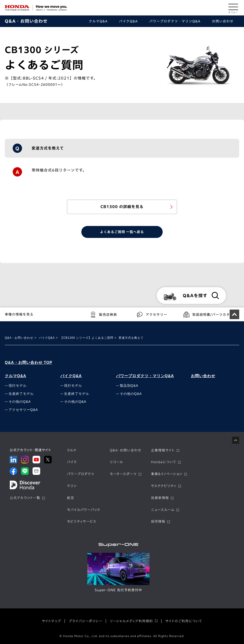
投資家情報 (160, 498)
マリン (72, 486)
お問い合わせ (203, 376)
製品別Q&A (129, 386)
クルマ (72, 450)
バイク (72, 462)
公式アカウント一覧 (25, 498)
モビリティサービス (82, 521)
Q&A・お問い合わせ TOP (29, 362)
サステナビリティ (164, 486)
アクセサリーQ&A (23, 410)
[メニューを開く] (233, 8)
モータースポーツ (123, 474)
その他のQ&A (20, 402)
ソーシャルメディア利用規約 (131, 621)
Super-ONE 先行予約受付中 (118, 590)
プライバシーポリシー (85, 621)
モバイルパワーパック (84, 510)
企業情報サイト (163, 450)
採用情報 (158, 521)
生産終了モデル (21, 394)
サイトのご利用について (184, 621)
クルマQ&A (16, 376)
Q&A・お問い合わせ (26, 21)
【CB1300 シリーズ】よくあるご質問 (87, 338)
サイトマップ (51, 621)
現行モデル (18, 386)
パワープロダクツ (81, 474)
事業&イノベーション (167, 474)
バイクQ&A (47, 338)
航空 (71, 498)
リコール (116, 462)
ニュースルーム (163, 510)
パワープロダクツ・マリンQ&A (145, 376)
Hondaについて (164, 462)
